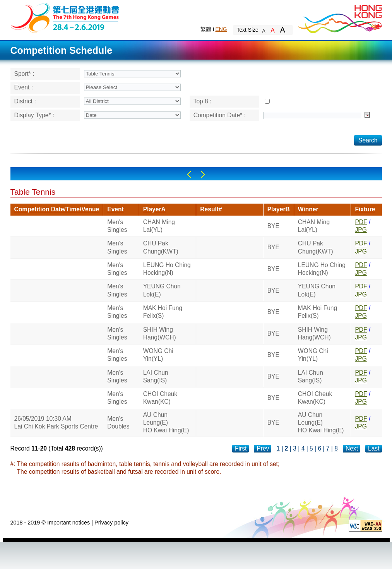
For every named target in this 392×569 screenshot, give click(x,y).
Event (115, 209)
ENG (221, 29)
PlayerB (279, 209)
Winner (308, 209)
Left (189, 174)
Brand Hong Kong (339, 17)
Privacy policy (111, 523)
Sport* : (24, 74)
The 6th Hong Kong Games (65, 17)
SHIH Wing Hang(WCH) (160, 333)
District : (25, 101)
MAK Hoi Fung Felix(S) (163, 312)
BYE (273, 226)
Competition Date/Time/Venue (57, 209)
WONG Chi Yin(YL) (158, 355)
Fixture (365, 209)
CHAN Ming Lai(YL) (159, 226)
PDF (361, 222)
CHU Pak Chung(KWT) (161, 247)
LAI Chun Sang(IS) (156, 376)
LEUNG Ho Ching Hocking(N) (167, 269)
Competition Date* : (220, 115)
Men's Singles (117, 226)
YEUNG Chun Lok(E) (162, 290)
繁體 (206, 29)
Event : (24, 87)
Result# (211, 209)
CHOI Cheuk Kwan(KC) (160, 398)
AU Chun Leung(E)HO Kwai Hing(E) (166, 423)
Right (203, 174)
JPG (361, 230)
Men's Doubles (118, 422)
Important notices (68, 523)
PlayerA (154, 209)
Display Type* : (34, 115)
